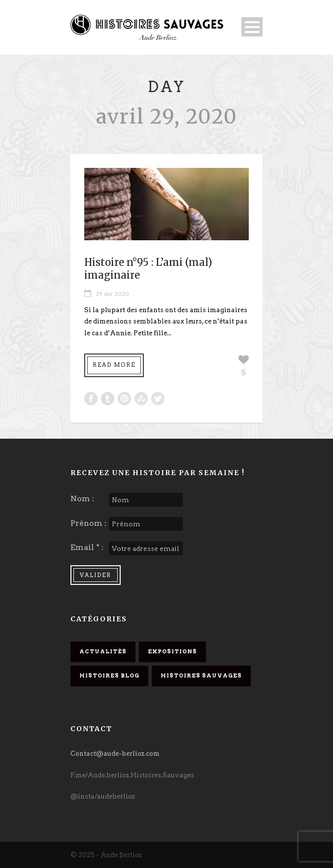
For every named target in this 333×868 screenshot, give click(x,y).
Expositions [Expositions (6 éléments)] (172, 651)
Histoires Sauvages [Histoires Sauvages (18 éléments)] (201, 675)
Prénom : (88, 523)
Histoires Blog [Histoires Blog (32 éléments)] (109, 675)
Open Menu (252, 27)
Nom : (82, 498)
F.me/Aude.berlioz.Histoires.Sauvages (132, 775)
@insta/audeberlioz (103, 796)
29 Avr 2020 (112, 294)
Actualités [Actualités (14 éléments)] (103, 651)
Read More (114, 365)
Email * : (87, 547)
